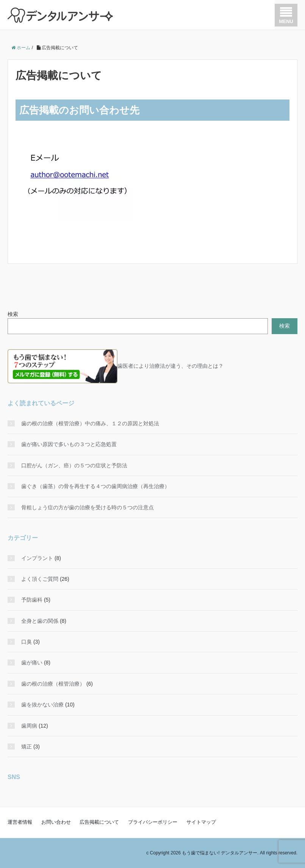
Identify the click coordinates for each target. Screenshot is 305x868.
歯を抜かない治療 (42, 705)
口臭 (27, 642)
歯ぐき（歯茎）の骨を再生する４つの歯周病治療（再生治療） (95, 486)
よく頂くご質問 (40, 579)
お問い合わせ (56, 822)
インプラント (37, 558)
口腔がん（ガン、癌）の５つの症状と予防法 (74, 465)
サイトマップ (201, 822)
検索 (13, 314)
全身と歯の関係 (40, 621)
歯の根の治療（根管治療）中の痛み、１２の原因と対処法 (90, 423)
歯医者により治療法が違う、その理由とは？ (116, 366)
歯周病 (29, 726)
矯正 (27, 747)
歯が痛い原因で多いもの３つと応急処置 (69, 444)
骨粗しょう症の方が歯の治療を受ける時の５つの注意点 (88, 507)
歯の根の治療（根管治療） (53, 684)
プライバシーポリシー (153, 822)
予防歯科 (32, 600)
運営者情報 (20, 822)
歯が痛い (32, 663)
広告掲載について (99, 822)
